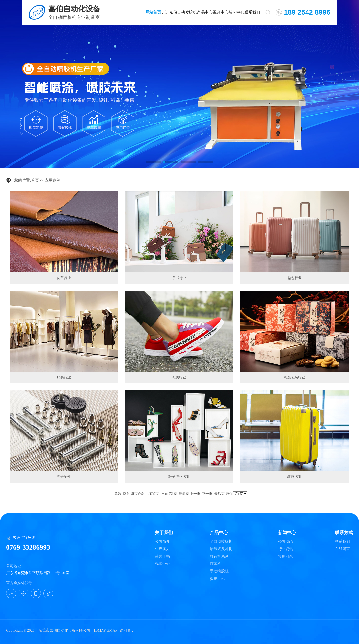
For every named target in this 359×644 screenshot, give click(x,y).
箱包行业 (295, 278)
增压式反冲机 (221, 549)
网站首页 (153, 12)
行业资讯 (285, 549)
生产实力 (162, 549)
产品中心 (205, 12)
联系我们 (252, 12)
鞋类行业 (179, 377)
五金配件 (64, 477)
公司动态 (285, 542)
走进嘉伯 (169, 12)
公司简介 (162, 542)
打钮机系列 (219, 556)
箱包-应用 (295, 477)
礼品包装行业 (295, 377)
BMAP (101, 630)
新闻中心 (236, 12)
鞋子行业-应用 (179, 477)
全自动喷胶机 (221, 542)
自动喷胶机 (187, 12)
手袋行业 (179, 278)
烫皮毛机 (217, 579)
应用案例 (52, 180)
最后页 (219, 494)
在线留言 (342, 549)
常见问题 (285, 556)
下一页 (207, 494)
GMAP (112, 630)
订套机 (216, 564)
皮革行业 (64, 278)
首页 (35, 180)
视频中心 (221, 12)
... (211, 586)
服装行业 (64, 377)
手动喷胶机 (219, 571)
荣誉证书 (162, 556)
